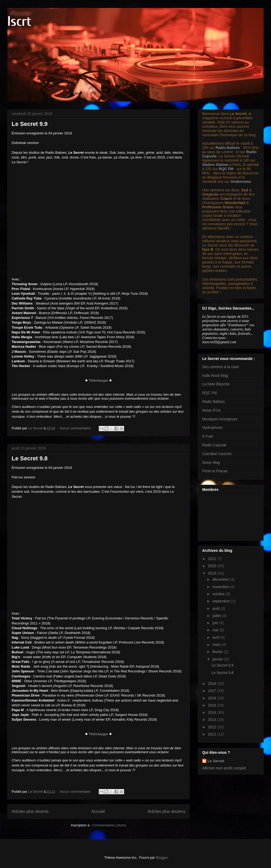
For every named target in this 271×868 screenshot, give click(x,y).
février (218, 652)
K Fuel (207, 436)
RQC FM (226, 169)
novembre (221, 587)
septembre (222, 601)
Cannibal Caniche (217, 454)
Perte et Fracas (215, 471)
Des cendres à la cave (221, 367)
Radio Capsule (214, 445)
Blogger (162, 858)
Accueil (98, 811)
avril (216, 637)
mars (217, 645)
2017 (213, 691)
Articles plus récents (30, 811)
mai (216, 630)
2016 (213, 698)
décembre (221, 579)
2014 (213, 712)
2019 (213, 573)
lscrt (19, 21)
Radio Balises (228, 148)
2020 (213, 566)
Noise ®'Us (211, 410)
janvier (218, 659)
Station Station (215, 165)
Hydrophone (212, 428)
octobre (219, 594)
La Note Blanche (216, 384)
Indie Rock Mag (215, 376)
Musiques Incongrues (220, 419)
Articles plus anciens (166, 811)
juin (216, 623)
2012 (213, 727)
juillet (217, 616)
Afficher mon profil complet (224, 768)
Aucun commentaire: (76, 428)
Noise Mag (211, 462)
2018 (213, 684)
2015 (213, 705)
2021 (213, 559)
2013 (213, 720)
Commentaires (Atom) (109, 825)
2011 (213, 734)
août (216, 609)
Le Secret (216, 761)
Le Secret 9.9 (30, 124)
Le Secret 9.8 (30, 458)
